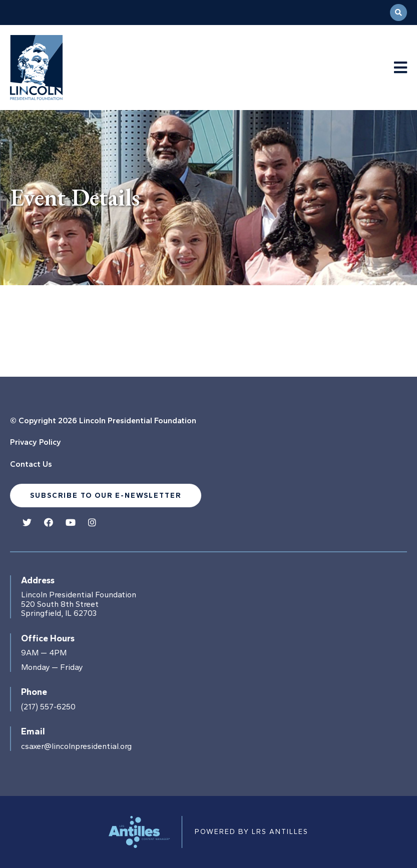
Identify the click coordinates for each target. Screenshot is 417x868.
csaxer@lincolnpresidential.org (76, 746)
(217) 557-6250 (48, 707)
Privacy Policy (36, 442)
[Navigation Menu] (400, 68)
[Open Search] (398, 13)
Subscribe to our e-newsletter (106, 496)
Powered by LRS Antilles (252, 832)
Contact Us (31, 464)
